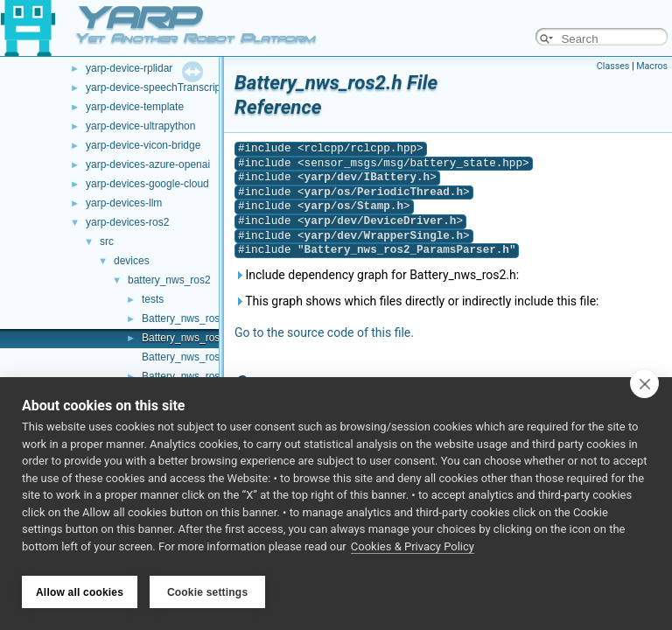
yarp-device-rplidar (129, 68)
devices (132, 261)
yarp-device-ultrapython (140, 126)
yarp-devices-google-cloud (147, 184)
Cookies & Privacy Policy (413, 550)
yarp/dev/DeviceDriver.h (381, 221)
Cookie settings (207, 592)
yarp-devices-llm (124, 203)
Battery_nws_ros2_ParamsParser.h (407, 250)
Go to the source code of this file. (324, 332)
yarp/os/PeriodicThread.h (384, 192)
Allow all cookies (80, 592)
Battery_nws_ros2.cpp (194, 318)
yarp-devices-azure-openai (148, 164)
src (107, 241)
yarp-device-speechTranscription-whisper (182, 87)
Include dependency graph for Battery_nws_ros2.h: (377, 275)
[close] (644, 387)
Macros (652, 66)
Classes (613, 66)
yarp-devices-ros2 (127, 222)
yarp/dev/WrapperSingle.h (384, 236)
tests (153, 299)
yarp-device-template (135, 107)
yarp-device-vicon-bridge (143, 145)
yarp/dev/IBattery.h (367, 177)
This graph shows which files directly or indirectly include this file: (417, 301)
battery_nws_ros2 (169, 280)
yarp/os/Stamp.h (354, 206)
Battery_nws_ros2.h (188, 338)
